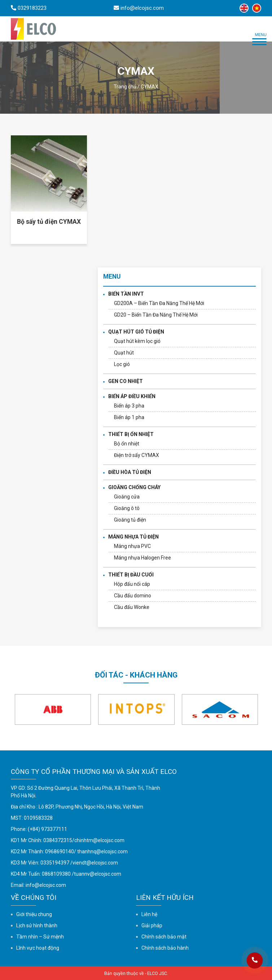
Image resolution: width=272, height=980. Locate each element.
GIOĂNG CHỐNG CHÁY (134, 487)
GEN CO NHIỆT (126, 381)
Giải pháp (152, 925)
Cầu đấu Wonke (132, 607)
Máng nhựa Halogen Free (142, 558)
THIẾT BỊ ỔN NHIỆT (131, 434)
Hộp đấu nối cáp (132, 584)
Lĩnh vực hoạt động (38, 948)
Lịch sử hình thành (37, 925)
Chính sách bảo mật (164, 937)
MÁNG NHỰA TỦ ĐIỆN (133, 537)
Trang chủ (125, 87)
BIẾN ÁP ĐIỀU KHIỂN (132, 396)
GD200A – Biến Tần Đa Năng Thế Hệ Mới (159, 303)
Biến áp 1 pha (129, 417)
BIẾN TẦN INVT (126, 294)
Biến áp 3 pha (129, 406)
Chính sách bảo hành (165, 948)
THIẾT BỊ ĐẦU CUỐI (131, 575)
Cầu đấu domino (133, 596)
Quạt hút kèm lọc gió (137, 341)
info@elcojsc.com (46, 885)
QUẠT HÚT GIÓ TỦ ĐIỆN (136, 332)
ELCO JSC (157, 974)
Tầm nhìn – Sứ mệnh (40, 937)
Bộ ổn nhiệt (127, 444)
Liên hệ (149, 914)
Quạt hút (124, 353)
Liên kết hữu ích (165, 898)
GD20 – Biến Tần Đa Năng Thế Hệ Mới (156, 315)
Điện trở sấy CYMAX (137, 455)
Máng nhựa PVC (132, 546)
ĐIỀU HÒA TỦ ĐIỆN (130, 472)
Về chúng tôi (34, 898)
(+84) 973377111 (47, 829)
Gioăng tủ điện (130, 520)
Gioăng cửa (127, 497)
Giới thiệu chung (34, 914)
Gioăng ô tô (127, 508)
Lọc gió (122, 364)
